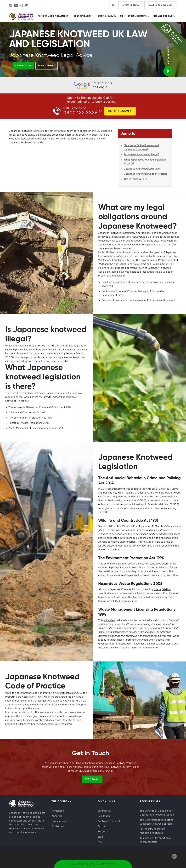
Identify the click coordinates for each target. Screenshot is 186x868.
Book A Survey (120, 111)
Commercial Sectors (133, 16)
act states (109, 621)
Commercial (104, 811)
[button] (54, 16)
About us (57, 816)
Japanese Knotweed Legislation (143, 169)
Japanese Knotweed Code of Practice (146, 174)
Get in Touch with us (136, 179)
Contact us (58, 827)
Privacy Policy (59, 821)
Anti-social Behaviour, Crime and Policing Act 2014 (143, 264)
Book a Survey (107, 16)
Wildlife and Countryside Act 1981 (36, 346)
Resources (104, 832)
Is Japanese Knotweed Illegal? (142, 155)
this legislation (162, 590)
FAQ (100, 842)
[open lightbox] (168, 69)
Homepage (58, 811)
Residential (104, 816)
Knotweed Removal (109, 821)
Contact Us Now (107, 864)
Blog (100, 837)
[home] (21, 16)
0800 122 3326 (80, 771)
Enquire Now (131, 5)
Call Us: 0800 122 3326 (82, 864)
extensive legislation (115, 564)
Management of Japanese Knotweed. (54, 701)
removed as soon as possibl (114, 237)
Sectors (102, 827)
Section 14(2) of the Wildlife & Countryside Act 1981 (128, 526)
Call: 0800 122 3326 (161, 5)
